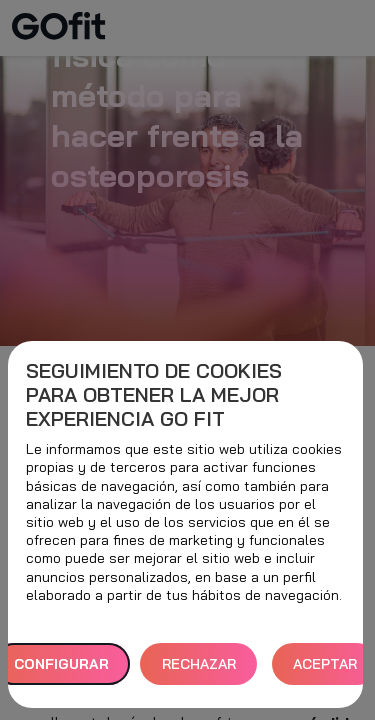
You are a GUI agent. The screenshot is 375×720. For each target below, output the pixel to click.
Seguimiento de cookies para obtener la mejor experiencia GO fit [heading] (154, 395)
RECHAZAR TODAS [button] (199, 670)
